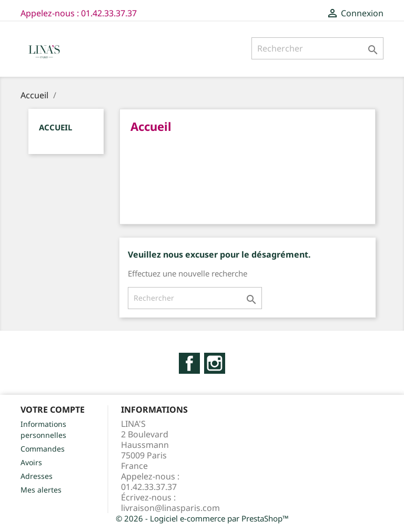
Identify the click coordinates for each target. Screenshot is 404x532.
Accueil (55, 127)
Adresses (37, 476)
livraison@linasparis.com (170, 508)
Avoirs (31, 462)
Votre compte (53, 410)
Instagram (215, 363)
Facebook (189, 363)
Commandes (43, 449)
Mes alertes (41, 490)
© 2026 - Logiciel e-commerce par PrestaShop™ (202, 518)
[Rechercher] (317, 48)
